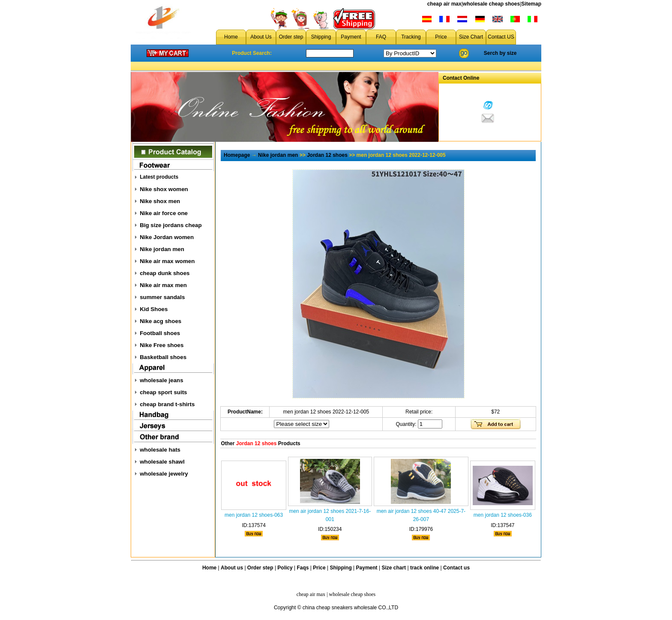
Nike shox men (160, 201)
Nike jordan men (162, 249)
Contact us (456, 568)
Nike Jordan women (167, 237)
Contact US (501, 37)
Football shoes (160, 333)
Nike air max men (163, 285)
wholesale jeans (162, 380)
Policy (285, 568)
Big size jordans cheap (171, 225)
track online (424, 568)
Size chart (394, 568)
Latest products (159, 177)
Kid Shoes (154, 309)
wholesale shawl (162, 462)
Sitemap (531, 4)
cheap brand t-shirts (167, 404)
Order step (291, 37)
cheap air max (444, 4)
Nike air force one (164, 213)
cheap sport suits (163, 392)
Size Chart (471, 37)
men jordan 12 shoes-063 (254, 515)
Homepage (237, 155)
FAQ (381, 37)
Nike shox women (164, 189)
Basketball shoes (163, 357)
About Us (261, 37)
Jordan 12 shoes (327, 155)
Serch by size (500, 53)
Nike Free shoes (162, 345)
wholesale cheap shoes (491, 4)
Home (231, 37)
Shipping (321, 37)
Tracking (411, 37)
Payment (351, 37)
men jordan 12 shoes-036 (503, 515)
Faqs (303, 568)
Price (441, 37)
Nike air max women (167, 261)
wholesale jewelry (164, 474)
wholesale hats (160, 450)
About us (232, 568)
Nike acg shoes (160, 321)
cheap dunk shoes (165, 273)
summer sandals (162, 297)
